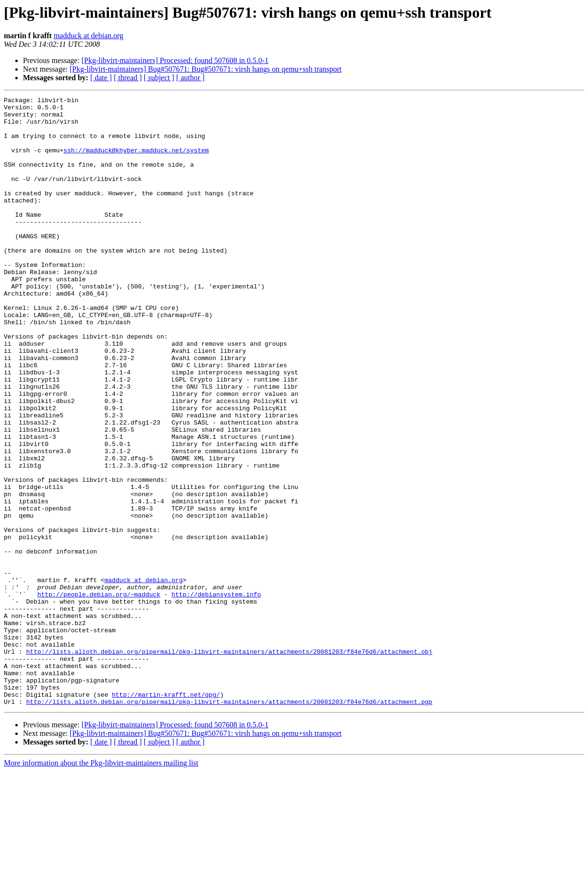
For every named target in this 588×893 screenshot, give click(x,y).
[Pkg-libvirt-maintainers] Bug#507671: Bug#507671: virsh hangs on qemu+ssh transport (206, 69)
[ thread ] (128, 78)
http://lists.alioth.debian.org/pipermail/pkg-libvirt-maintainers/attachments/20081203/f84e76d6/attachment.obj (229, 763)
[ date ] (101, 78)
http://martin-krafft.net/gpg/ (166, 815)
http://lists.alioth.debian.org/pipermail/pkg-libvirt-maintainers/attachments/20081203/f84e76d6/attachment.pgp (229, 823)
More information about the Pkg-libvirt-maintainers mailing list (101, 885)
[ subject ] (159, 78)
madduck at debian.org (88, 36)
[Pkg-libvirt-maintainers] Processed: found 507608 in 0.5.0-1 (175, 60)
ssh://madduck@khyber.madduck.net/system (136, 161)
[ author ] (191, 78)
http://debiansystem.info (216, 694)
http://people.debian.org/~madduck (99, 694)
